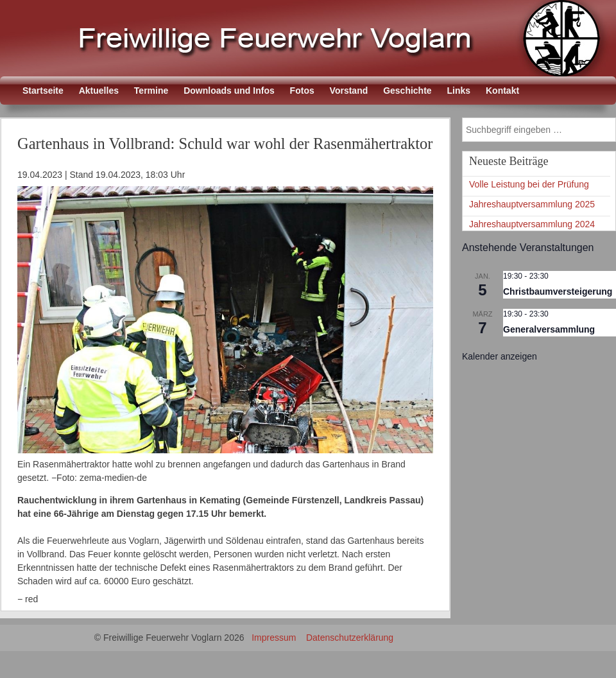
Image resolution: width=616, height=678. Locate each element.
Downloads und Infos (229, 91)
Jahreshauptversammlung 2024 (532, 224)
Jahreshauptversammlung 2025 (532, 204)
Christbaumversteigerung (558, 291)
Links (459, 91)
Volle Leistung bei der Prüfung (529, 184)
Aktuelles (99, 91)
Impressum (274, 638)
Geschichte (407, 91)
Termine (151, 91)
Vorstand (349, 91)
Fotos (302, 91)
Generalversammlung (549, 329)
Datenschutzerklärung (350, 638)
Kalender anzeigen (500, 356)
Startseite (43, 91)
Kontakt (502, 91)
